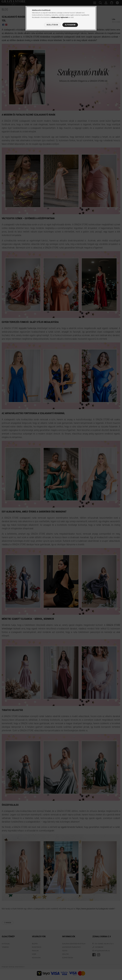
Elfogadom (70, 25)
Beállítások (52, 25)
